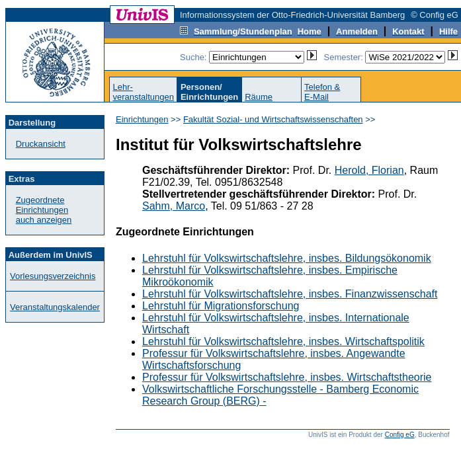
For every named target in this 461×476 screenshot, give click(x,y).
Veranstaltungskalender (55, 307)
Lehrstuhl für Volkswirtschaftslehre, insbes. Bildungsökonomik (287, 258)
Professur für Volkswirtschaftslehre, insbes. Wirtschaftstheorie (287, 377)
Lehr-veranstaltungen (143, 92)
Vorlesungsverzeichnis (53, 276)
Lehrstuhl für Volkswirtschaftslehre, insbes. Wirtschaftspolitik (283, 341)
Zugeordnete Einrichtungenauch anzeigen (44, 210)
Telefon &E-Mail (322, 92)
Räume (259, 97)
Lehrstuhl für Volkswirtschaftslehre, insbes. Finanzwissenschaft (290, 294)
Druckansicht (41, 144)
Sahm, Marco (174, 206)
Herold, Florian (369, 170)
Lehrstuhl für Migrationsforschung (221, 306)
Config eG (400, 435)
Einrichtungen (142, 119)
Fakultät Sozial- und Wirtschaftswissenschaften (273, 119)
